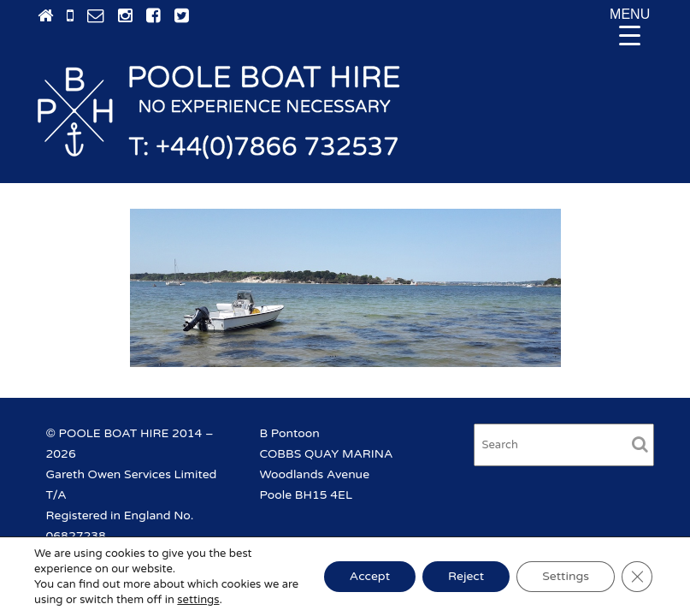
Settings (566, 576)
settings (198, 600)
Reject (466, 576)
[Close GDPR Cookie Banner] (637, 577)
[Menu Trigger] (630, 26)
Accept (370, 576)
